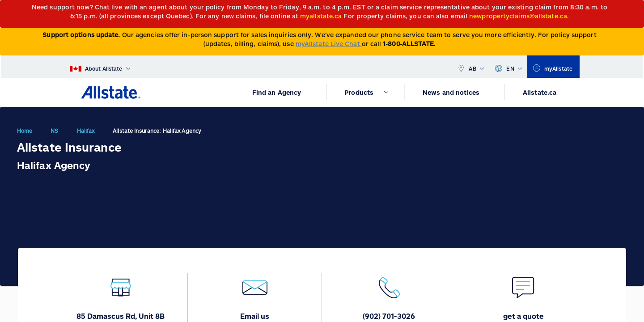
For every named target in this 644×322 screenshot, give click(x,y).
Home (25, 131)
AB (470, 67)
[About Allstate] (100, 67)
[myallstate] (553, 67)
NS (54, 131)
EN (508, 67)
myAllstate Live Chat (329, 44)
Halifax (86, 131)
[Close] (635, 10)
